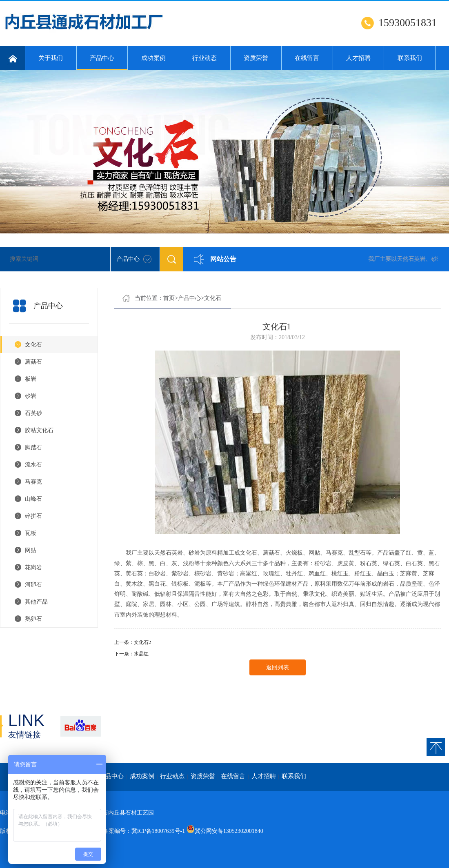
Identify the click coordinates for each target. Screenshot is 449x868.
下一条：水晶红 (131, 654)
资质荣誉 (256, 58)
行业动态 (204, 58)
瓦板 (31, 533)
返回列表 (278, 667)
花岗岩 (33, 567)
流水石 (33, 465)
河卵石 (33, 585)
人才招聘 (358, 58)
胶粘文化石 (39, 430)
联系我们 (410, 58)
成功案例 (153, 58)
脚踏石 (33, 447)
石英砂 (33, 413)
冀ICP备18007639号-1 (158, 831)
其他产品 (36, 602)
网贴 (31, 550)
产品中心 (102, 62)
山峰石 (33, 499)
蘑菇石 (33, 362)
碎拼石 (33, 516)
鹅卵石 (33, 619)
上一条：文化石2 (133, 642)
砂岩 (31, 396)
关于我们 (51, 58)
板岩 (31, 379)
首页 (169, 298)
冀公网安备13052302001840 (229, 831)
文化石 (33, 345)
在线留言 (307, 58)
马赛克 (33, 482)
